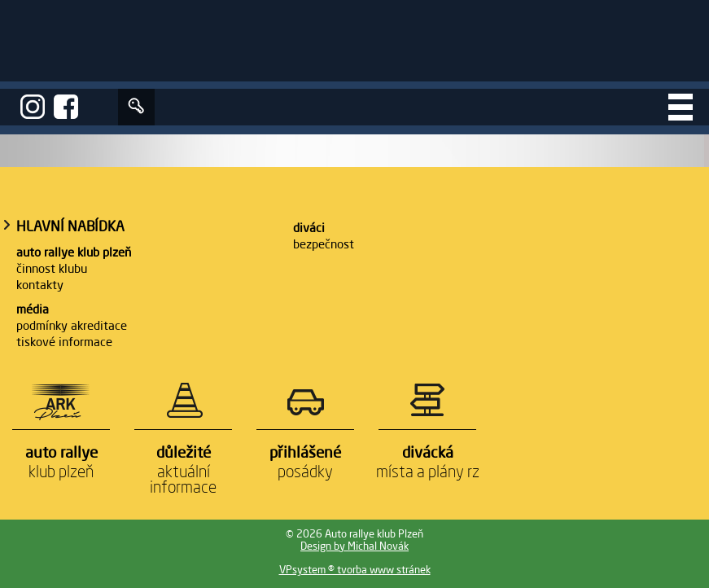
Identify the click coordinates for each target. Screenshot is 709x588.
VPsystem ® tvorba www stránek (355, 570)
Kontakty (40, 285)
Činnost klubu (52, 268)
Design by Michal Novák (354, 546)
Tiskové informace (64, 342)
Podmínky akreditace (72, 325)
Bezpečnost (324, 244)
